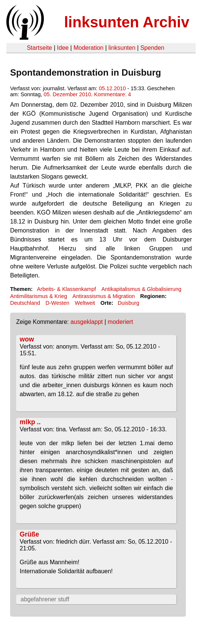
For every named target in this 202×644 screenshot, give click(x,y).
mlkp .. (30, 422)
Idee (63, 48)
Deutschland (25, 303)
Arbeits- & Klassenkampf (66, 289)
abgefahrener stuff (45, 599)
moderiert (120, 322)
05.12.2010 (112, 88)
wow (27, 339)
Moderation (88, 48)
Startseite (39, 48)
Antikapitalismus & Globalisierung (141, 289)
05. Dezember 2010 (67, 94)
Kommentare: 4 (112, 94)
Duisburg (129, 303)
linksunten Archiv (127, 22)
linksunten (122, 48)
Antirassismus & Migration (103, 296)
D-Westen (57, 303)
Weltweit (85, 303)
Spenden (152, 48)
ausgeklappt (87, 322)
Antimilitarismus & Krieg (39, 296)
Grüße (30, 534)
